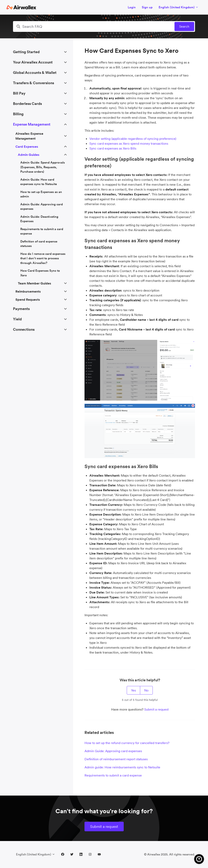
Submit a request (156, 709)
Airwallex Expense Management (29, 136)
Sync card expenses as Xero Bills (113, 148)
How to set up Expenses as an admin (41, 194)
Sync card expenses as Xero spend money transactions (129, 143)
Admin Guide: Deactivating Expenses (39, 219)
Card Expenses (27, 146)
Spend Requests (28, 299)
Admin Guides (29, 155)
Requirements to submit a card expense (113, 775)
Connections (24, 329)
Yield (17, 319)
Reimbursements (28, 291)
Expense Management (32, 124)
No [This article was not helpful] (146, 690)
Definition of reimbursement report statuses (116, 759)
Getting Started (26, 52)
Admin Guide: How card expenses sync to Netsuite (39, 182)
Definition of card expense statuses (39, 244)
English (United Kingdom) (179, 7)
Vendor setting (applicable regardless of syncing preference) (133, 139)
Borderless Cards (27, 104)
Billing (18, 114)
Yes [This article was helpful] (133, 690)
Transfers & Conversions (34, 83)
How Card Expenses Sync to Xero (40, 273)
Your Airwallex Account (33, 62)
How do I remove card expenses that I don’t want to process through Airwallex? (43, 258)
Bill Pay (19, 93)
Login (132, 7)
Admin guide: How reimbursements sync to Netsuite (122, 767)
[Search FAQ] (104, 26)
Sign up (147, 7)
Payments (21, 309)
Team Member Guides (35, 283)
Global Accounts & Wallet (35, 73)
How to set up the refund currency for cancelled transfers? (127, 743)
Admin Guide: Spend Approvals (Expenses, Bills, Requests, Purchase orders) (43, 167)
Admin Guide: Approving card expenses (113, 751)
